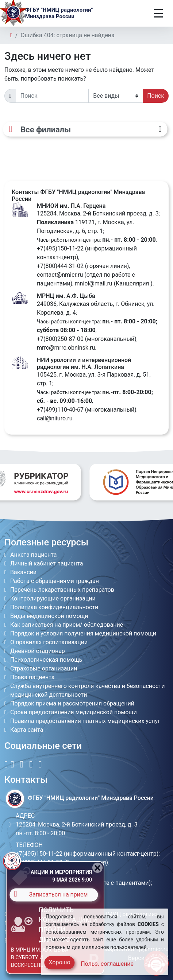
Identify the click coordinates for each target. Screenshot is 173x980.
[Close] (97, 868)
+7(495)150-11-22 (60, 248)
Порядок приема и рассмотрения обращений (72, 703)
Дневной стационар (38, 651)
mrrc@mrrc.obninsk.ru (66, 348)
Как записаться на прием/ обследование (67, 625)
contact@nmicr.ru (60, 275)
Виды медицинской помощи (49, 616)
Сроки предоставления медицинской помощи (74, 712)
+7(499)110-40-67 (60, 410)
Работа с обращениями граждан (55, 581)
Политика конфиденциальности (54, 607)
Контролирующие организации (53, 598)
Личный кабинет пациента (47, 563)
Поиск (156, 96)
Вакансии (23, 572)
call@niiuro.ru (55, 418)
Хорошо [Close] (59, 962)
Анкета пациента (33, 555)
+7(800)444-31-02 (60, 266)
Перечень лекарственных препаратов (62, 590)
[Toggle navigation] (158, 13)
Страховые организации (44, 668)
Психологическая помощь (46, 660)
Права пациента (32, 677)
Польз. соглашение (107, 964)
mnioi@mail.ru (94, 283)
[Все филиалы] (85, 129)
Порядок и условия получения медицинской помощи (83, 633)
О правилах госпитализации (49, 642)
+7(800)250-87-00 (60, 339)
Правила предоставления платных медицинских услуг (85, 721)
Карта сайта (27, 730)
